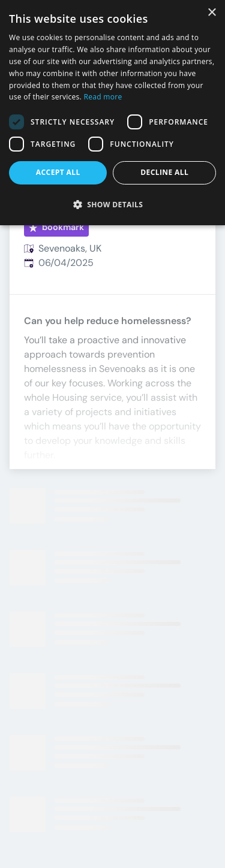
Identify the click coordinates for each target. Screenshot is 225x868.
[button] (112, 204)
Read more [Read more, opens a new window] (103, 97)
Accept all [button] (58, 172)
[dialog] (112, 113)
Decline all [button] (164, 172)
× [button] (211, 13)
